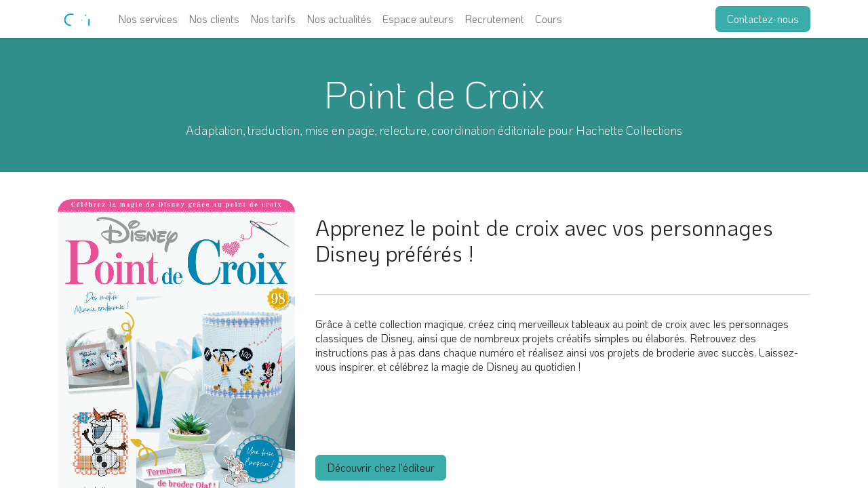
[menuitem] (148, 19)
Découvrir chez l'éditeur (381, 467)
